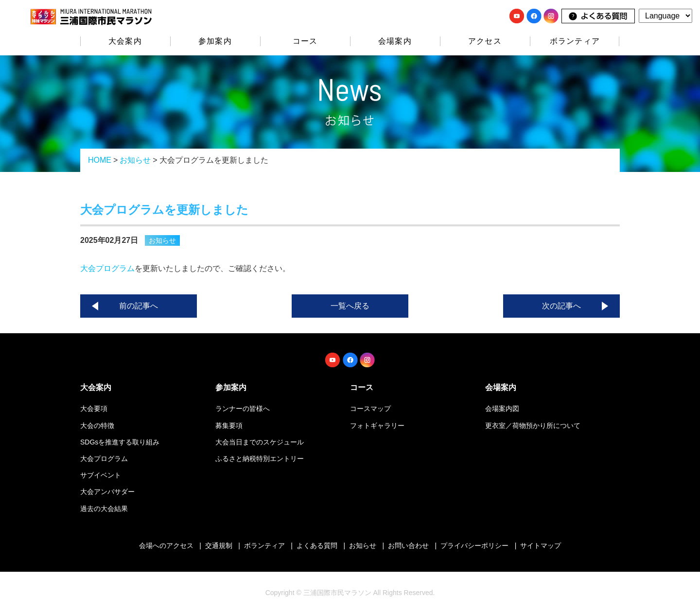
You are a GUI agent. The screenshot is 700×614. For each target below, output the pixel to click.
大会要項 (94, 409)
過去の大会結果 (104, 509)
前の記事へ (139, 306)
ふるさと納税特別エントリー (260, 459)
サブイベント (101, 475)
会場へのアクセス (166, 546)
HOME (100, 160)
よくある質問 (317, 546)
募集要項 (229, 426)
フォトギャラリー (377, 426)
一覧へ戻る (350, 306)
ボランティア (575, 41)
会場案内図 (502, 409)
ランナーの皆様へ (243, 409)
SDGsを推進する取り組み (120, 442)
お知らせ (135, 160)
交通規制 (219, 546)
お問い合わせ (408, 546)
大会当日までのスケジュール (260, 442)
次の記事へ (561, 306)
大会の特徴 (97, 426)
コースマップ (370, 409)
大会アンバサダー (107, 492)
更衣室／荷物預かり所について (533, 426)
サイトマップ (541, 546)
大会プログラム (107, 268)
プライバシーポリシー (474, 546)
